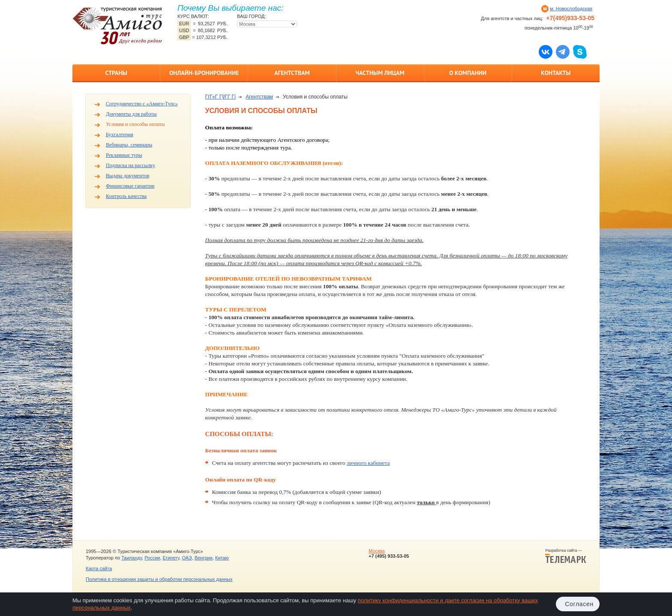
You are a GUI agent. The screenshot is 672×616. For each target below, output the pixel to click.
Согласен (579, 604)
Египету (171, 558)
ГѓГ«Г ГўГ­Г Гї (221, 97)
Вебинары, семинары (129, 145)
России (152, 558)
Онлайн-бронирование (204, 73)
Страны (116, 73)
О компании (468, 73)
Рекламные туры (124, 155)
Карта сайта (99, 568)
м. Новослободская (571, 9)
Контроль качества (126, 196)
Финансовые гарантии (130, 186)
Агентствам (292, 73)
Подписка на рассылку (130, 165)
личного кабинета (368, 463)
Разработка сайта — (566, 556)
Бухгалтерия (119, 135)
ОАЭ (187, 558)
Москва (377, 551)
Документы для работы (131, 114)
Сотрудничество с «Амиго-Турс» (142, 104)
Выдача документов (127, 176)
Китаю (222, 558)
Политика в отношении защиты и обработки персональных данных (159, 579)
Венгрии (204, 558)
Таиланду (132, 558)
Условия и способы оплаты (135, 124)
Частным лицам (380, 73)
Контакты (556, 73)
